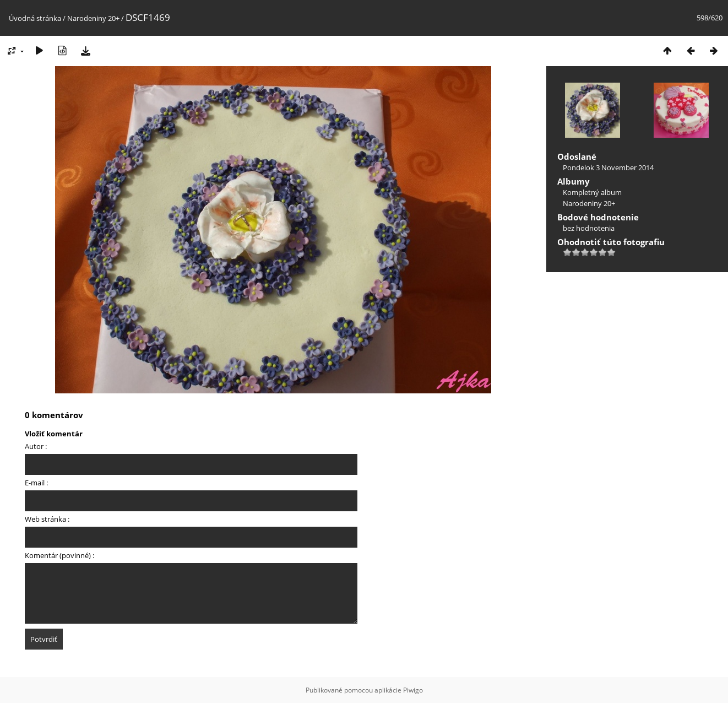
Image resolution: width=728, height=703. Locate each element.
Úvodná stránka (35, 18)
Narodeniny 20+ (93, 18)
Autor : (36, 446)
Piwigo (413, 690)
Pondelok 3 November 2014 (608, 167)
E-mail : (36, 483)
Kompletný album (592, 192)
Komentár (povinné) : (59, 555)
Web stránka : (47, 519)
